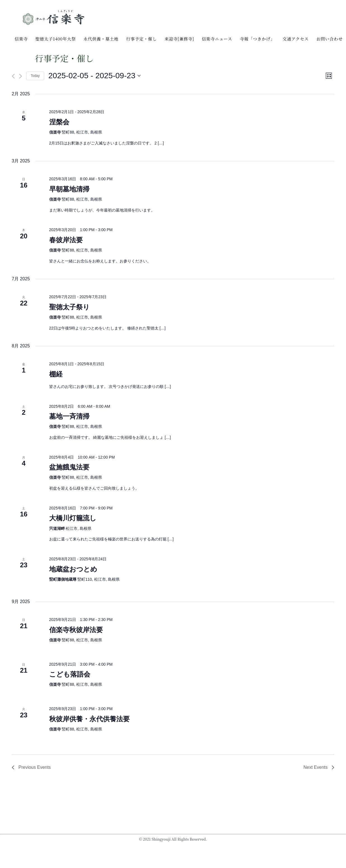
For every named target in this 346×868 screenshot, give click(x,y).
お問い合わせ (330, 39)
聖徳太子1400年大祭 (55, 39)
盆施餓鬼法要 (69, 467)
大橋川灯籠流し (73, 518)
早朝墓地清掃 (69, 189)
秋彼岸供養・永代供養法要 (89, 719)
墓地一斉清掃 (69, 416)
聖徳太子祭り (69, 307)
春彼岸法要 (66, 240)
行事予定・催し (141, 39)
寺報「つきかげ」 (257, 39)
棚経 (56, 374)
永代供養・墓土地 (101, 39)
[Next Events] (21, 76)
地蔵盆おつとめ (73, 569)
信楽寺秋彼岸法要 (76, 630)
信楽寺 (21, 39)
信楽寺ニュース (217, 39)
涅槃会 (59, 122)
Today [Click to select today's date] (35, 76)
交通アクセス (296, 39)
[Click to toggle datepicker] (94, 76)
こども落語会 (70, 674)
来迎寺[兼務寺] (179, 39)
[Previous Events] (13, 76)
